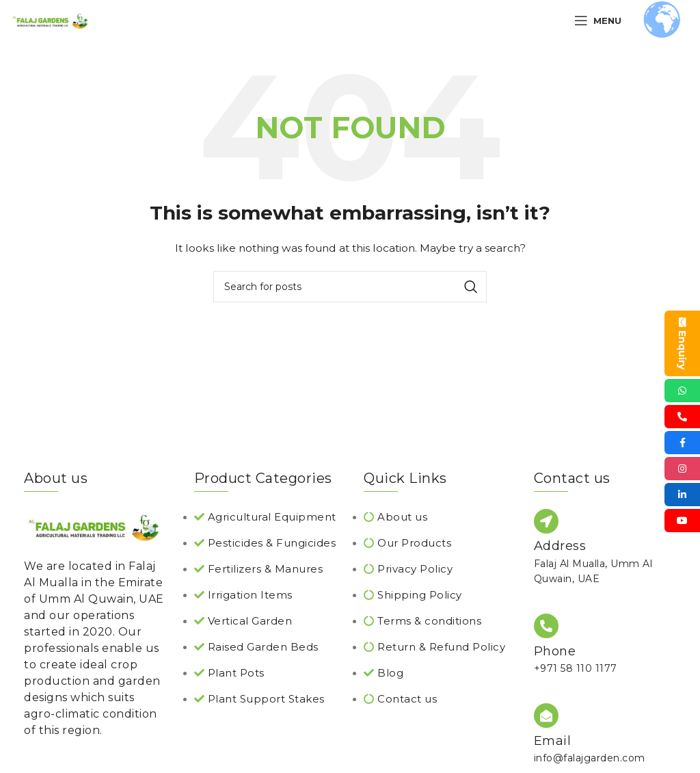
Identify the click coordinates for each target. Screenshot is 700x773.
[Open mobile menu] (598, 21)
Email (553, 741)
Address (560, 546)
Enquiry (682, 343)
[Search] (350, 287)
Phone (555, 651)
